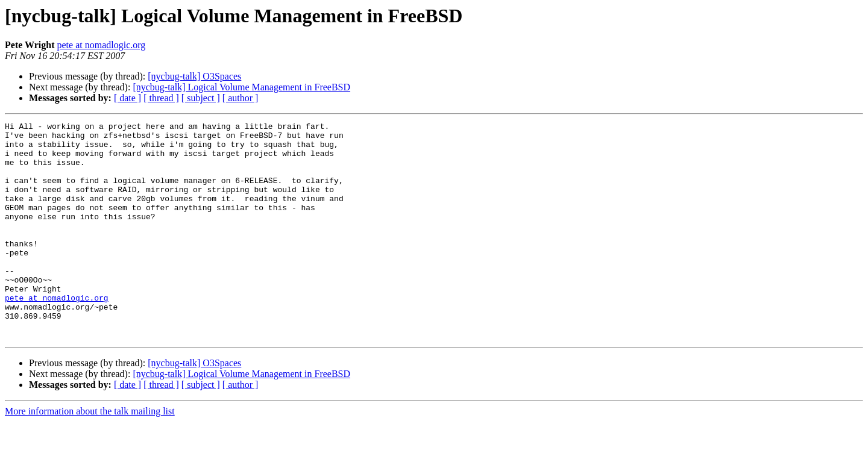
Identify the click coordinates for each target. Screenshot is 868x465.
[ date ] (127, 98)
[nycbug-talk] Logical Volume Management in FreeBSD (241, 87)
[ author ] (241, 98)
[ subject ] (201, 98)
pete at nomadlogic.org (102, 45)
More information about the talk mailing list (90, 454)
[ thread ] (161, 98)
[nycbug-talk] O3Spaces (194, 76)
